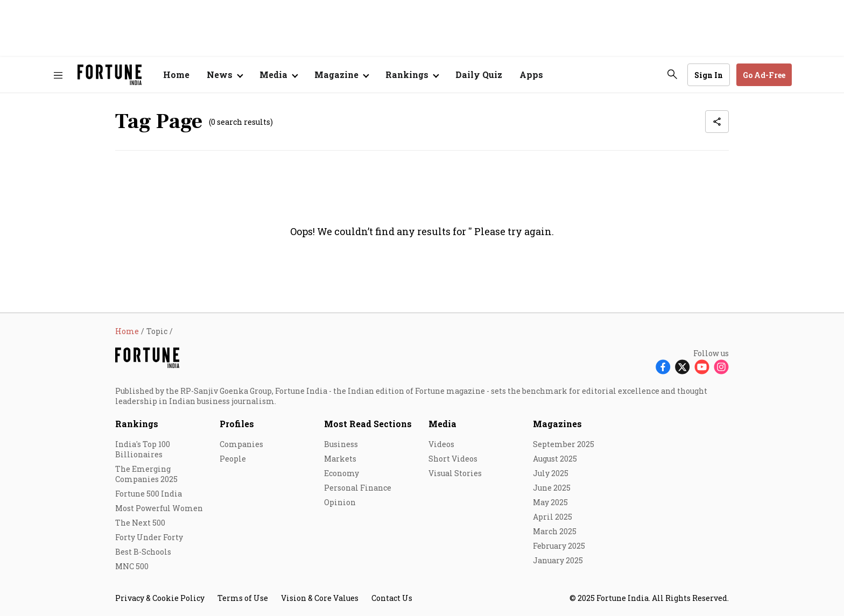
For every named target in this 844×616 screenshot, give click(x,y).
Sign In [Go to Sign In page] (709, 75)
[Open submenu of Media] (278, 75)
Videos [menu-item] (441, 444)
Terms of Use (243, 598)
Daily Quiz (479, 75)
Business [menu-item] (341, 444)
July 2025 (551, 473)
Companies (241, 444)
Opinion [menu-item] (340, 502)
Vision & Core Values (320, 598)
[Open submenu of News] (224, 75)
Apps (531, 75)
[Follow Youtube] (702, 366)
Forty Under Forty (149, 537)
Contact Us (392, 598)
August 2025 (555, 459)
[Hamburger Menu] (58, 75)
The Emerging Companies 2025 (146, 474)
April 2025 (553, 517)
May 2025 (550, 502)
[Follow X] (683, 366)
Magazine (336, 75)
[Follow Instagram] (721, 366)
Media (442, 424)
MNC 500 (132, 566)
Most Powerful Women (159, 508)
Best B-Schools (143, 552)
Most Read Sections (368, 424)
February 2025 (559, 546)
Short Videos (453, 459)
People (233, 459)
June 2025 (552, 488)
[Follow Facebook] (663, 366)
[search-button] (672, 74)
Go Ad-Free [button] (764, 75)
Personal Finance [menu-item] (358, 488)
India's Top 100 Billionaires (143, 449)
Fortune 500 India (149, 494)
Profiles (237, 424)
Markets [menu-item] (340, 459)
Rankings (407, 75)
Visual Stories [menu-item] (455, 473)
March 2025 (555, 531)
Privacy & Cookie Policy (160, 598)
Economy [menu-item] (342, 473)
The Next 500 (140, 523)
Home (176, 75)
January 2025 (558, 560)
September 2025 (564, 444)
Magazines (557, 424)
